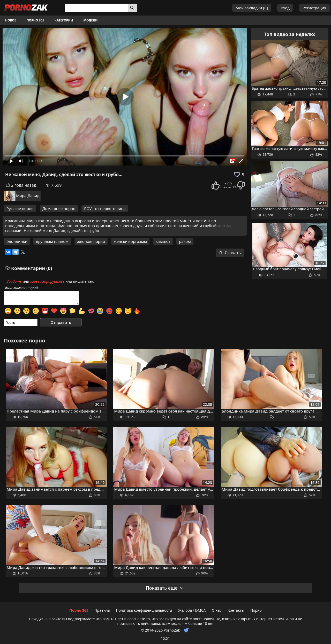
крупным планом (52, 241)
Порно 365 (35, 20)
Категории (64, 20)
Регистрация (314, 8)
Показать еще (165, 588)
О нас (217, 610)
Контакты (236, 610)
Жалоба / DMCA (192, 610)
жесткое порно (91, 241)
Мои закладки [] (252, 8)
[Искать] (133, 8)
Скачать (230, 253)
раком (185, 241)
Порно (256, 610)
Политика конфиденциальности (144, 610)
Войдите (14, 281)
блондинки (17, 241)
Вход (285, 8)
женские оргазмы (130, 241)
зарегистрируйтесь (47, 281)
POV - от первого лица (105, 208)
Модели (91, 20)
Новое (11, 20)
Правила (102, 610)
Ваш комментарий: (22, 288)
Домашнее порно (59, 208)
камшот (163, 241)
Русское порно (20, 208)
